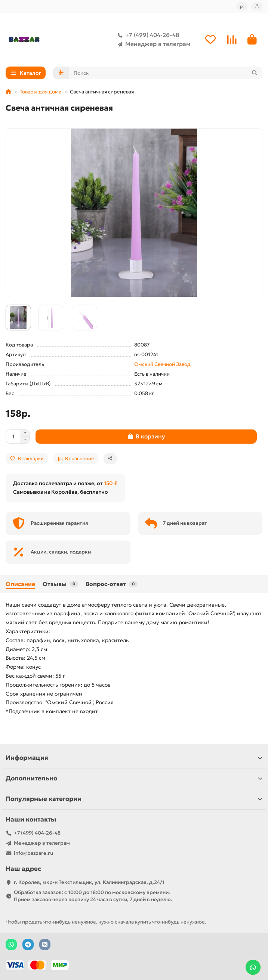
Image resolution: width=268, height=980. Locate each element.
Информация (134, 758)
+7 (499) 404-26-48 (147, 35)
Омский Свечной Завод (162, 364)
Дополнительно (134, 778)
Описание (20, 584)
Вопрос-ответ (112, 584)
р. (242, 6)
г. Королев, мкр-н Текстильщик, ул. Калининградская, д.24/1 (89, 882)
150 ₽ (111, 483)
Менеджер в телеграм (153, 44)
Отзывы (60, 584)
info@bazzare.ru (33, 853)
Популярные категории (134, 799)
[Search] (166, 73)
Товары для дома (41, 92)
